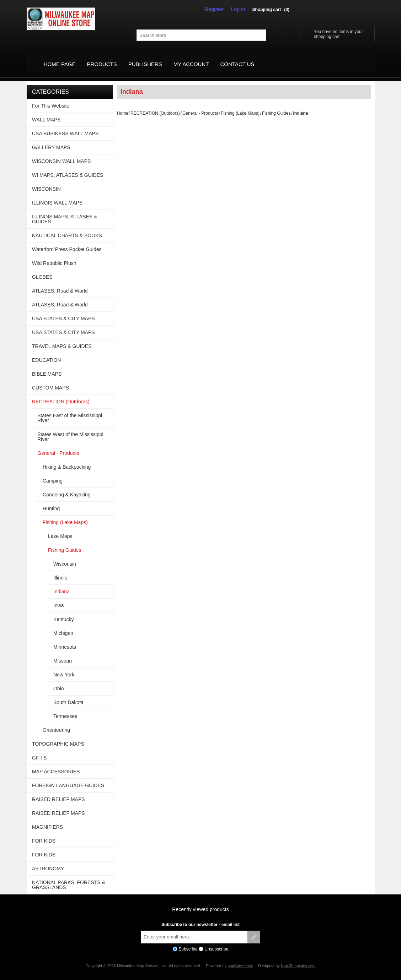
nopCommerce (240, 959)
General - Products (200, 106)
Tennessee (65, 709)
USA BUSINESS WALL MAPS (65, 126)
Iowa (59, 598)
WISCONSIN (46, 181)
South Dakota (68, 695)
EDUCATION (46, 353)
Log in (239, 9)
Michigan (63, 626)
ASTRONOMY (48, 861)
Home (123, 106)
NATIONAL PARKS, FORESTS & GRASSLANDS (69, 877)
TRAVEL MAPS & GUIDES (62, 339)
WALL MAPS (46, 112)
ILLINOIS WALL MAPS (57, 195)
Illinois (60, 570)
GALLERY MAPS (51, 140)
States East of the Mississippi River (70, 410)
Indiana (62, 584)
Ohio (59, 681)
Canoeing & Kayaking (67, 487)
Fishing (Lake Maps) (240, 106)
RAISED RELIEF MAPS (58, 792)
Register (217, 9)
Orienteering (56, 723)
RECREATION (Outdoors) (155, 106)
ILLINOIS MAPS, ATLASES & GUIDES (65, 212)
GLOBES (42, 269)
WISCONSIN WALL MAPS (61, 154)
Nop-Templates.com (298, 959)
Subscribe (188, 942)
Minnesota (65, 639)
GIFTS (39, 750)
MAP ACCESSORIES (56, 764)
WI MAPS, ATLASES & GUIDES (68, 168)
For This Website (51, 98)
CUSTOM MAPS (50, 380)
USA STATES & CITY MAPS (63, 311)
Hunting (51, 501)
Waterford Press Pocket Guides (67, 242)
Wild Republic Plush (54, 256)
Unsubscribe (216, 942)
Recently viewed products (200, 902)
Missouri (63, 653)
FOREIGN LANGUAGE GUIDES (68, 778)
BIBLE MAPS (47, 366)
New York (64, 667)
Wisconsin (65, 556)
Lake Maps (60, 529)
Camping (53, 473)
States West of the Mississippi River (70, 429)
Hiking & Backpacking (67, 459)
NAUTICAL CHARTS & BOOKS (67, 228)
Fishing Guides (276, 106)
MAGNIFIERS (47, 820)
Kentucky (64, 612)
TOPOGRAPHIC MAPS (58, 736)
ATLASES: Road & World (60, 283)
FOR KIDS (44, 833)
